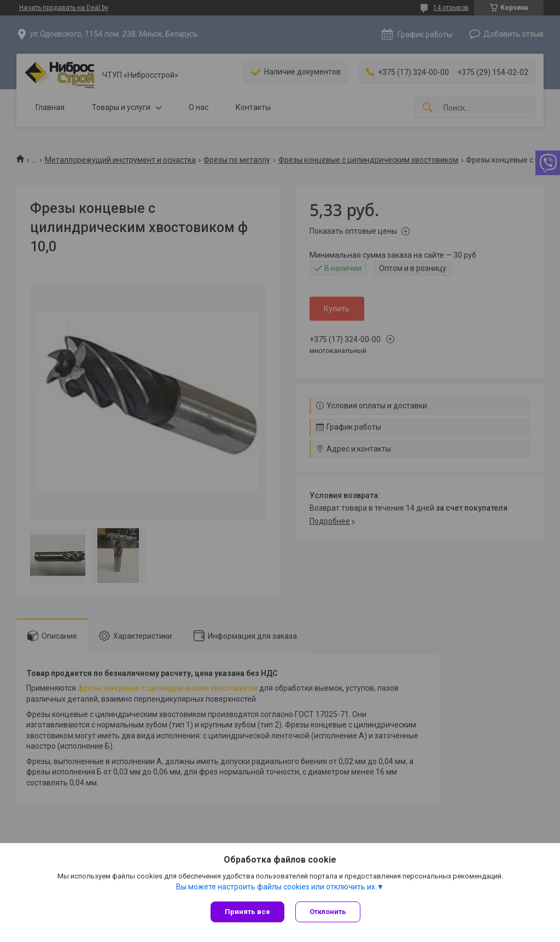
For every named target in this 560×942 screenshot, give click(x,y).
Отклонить (328, 912)
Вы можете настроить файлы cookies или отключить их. (276, 887)
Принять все (247, 912)
